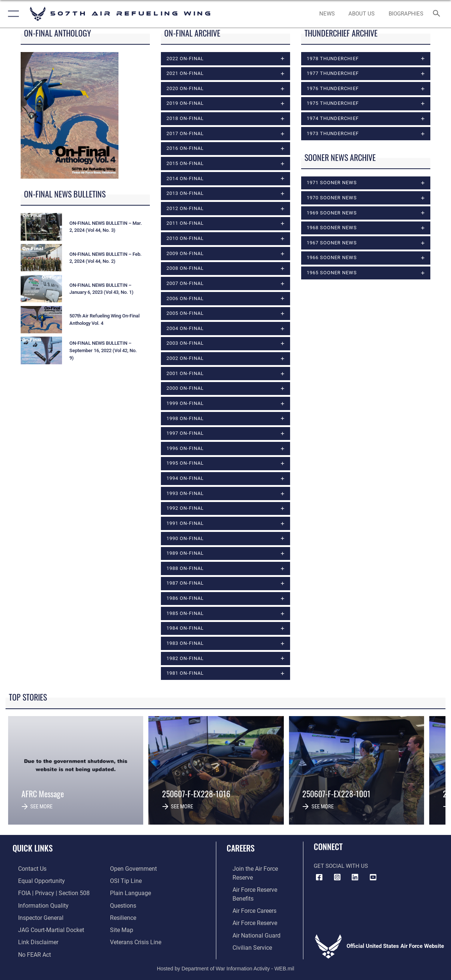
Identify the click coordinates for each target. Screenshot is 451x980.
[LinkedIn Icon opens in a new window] (355, 877)
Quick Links (33, 848)
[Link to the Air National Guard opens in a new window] (249, 915)
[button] (12, 14)
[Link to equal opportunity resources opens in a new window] (35, 880)
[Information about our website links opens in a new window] (32, 939)
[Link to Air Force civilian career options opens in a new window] (245, 927)
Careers (241, 848)
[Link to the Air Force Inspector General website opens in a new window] (34, 915)
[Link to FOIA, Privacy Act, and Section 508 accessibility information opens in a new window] (46, 892)
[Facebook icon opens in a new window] (319, 877)
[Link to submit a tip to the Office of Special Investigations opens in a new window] (125, 880)
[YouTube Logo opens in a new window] (373, 877)
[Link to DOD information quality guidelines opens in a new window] (36, 904)
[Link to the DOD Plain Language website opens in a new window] (129, 892)
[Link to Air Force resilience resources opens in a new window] (123, 915)
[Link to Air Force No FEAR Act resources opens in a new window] (29, 950)
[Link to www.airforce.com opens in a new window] (259, 869)
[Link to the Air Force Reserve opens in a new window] (248, 904)
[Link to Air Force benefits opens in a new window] (259, 880)
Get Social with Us (341, 866)
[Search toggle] (438, 14)
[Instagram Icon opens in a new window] (337, 877)
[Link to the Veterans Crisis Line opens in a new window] (135, 939)
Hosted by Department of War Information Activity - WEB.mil (225, 964)
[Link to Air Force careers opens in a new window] (248, 892)
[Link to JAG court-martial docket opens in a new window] (44, 927)
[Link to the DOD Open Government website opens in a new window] (132, 869)
